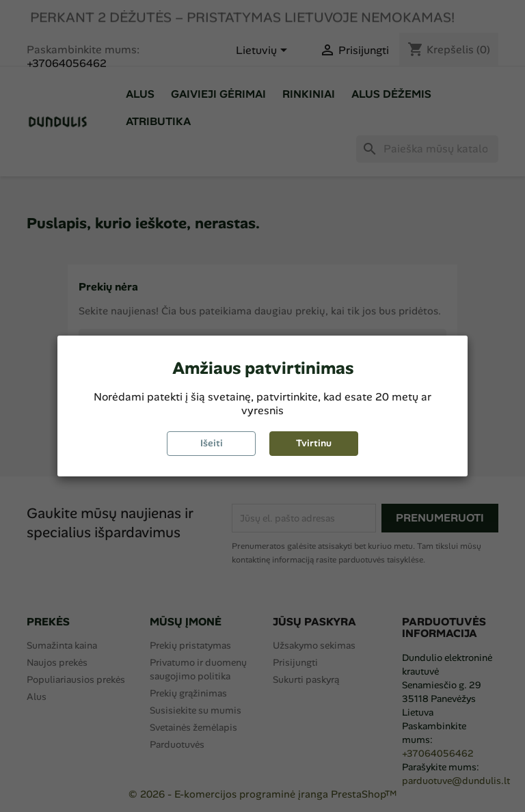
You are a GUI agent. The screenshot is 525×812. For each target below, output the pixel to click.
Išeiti (212, 443)
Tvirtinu (314, 443)
